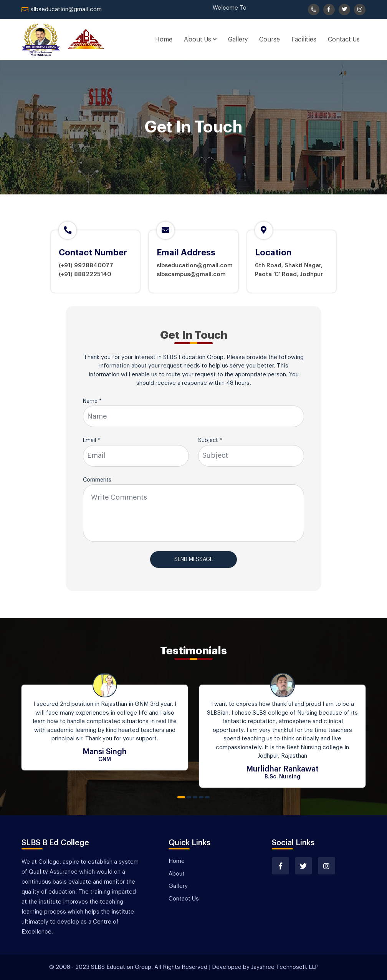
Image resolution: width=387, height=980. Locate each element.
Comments (97, 480)
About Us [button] (200, 39)
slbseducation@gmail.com (62, 10)
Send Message (193, 560)
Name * (92, 401)
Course (270, 40)
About (177, 874)
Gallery (238, 40)
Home (164, 40)
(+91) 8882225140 (85, 274)
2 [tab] (189, 797)
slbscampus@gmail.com (191, 274)
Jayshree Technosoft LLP (285, 967)
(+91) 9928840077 (86, 266)
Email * (92, 440)
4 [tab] (201, 797)
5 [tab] (207, 797)
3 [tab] (195, 797)
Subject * (210, 440)
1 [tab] (181, 797)
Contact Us (344, 40)
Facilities (304, 40)
